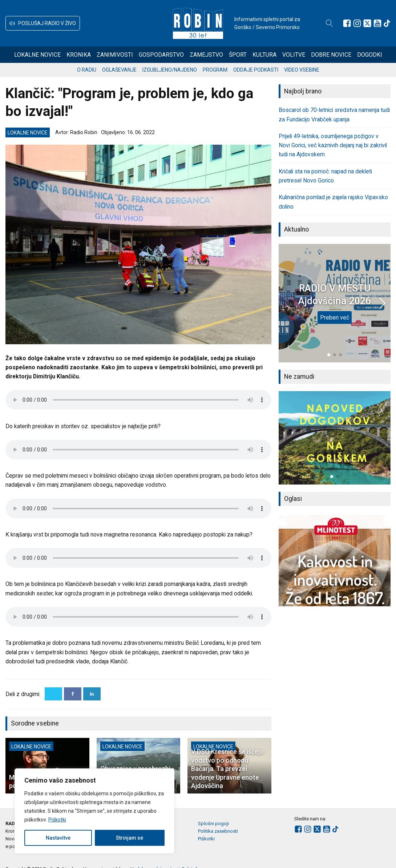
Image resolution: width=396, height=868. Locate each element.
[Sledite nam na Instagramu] (357, 23)
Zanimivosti (115, 55)
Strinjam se (130, 838)
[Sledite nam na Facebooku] (347, 23)
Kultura (264, 55)
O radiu (87, 70)
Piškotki (57, 820)
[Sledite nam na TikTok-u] (387, 23)
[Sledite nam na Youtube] (377, 23)
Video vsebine (302, 70)
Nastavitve (58, 838)
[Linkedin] (92, 694)
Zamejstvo (206, 55)
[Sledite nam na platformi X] (367, 23)
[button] (43, 23)
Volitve (294, 55)
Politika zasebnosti (218, 831)
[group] (335, 438)
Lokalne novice (37, 55)
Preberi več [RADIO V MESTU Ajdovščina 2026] (335, 318)
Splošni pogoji (213, 823)
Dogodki (370, 55)
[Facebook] (73, 694)
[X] (53, 694)
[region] (94, 811)
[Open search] (330, 23)
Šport (238, 55)
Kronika (79, 55)
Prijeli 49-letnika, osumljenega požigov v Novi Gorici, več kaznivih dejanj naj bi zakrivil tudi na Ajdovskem (333, 145)
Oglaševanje (119, 70)
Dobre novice (331, 55)
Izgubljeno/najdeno (170, 70)
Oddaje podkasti (256, 70)
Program (215, 70)
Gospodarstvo (161, 55)
